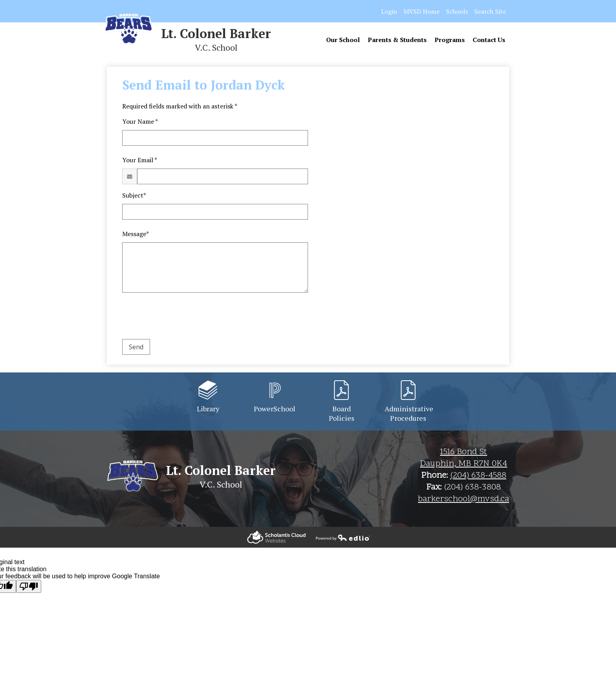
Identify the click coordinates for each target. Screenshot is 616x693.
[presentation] (182, 317)
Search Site (490, 11)
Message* (136, 234)
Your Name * (140, 121)
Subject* (134, 195)
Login (389, 11)
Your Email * (140, 160)
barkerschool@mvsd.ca (464, 499)
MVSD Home (422, 11)
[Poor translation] (29, 586)
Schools (457, 11)
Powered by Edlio (276, 537)
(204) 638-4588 (478, 476)
